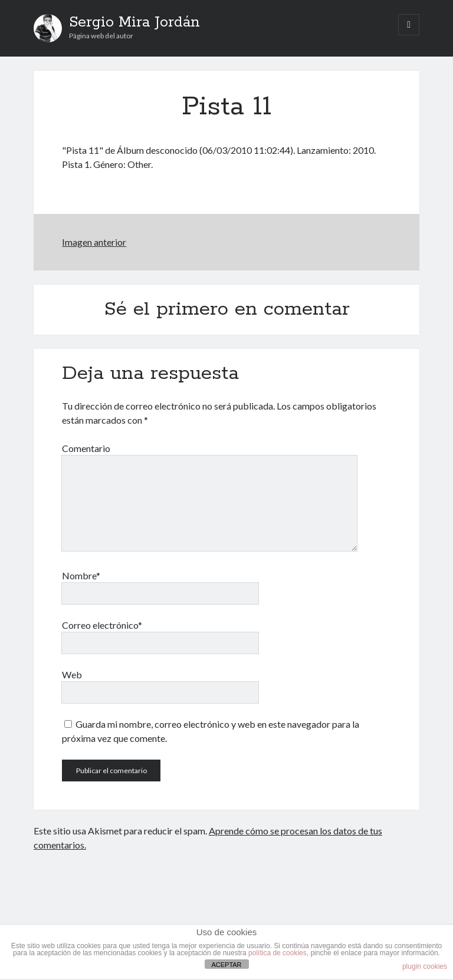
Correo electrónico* (102, 625)
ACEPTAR (226, 965)
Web (72, 674)
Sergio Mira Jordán (134, 22)
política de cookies (278, 953)
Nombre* (81, 575)
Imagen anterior (94, 242)
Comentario (86, 448)
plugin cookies (425, 966)
